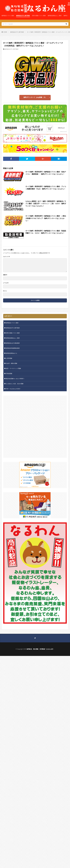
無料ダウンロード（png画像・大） (35, 97)
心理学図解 (9, 358)
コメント (6, 257)
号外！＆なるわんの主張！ (13, 389)
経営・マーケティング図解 (13, 368)
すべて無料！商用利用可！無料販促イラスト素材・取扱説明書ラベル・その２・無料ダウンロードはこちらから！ (46, 232)
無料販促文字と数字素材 (23, 16)
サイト (5, 291)
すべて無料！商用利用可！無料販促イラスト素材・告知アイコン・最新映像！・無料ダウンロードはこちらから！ (46, 173)
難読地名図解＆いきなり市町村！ (15, 379)
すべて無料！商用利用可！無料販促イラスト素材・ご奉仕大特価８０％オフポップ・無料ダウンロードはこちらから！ (46, 218)
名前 (5, 275)
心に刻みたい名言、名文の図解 (15, 384)
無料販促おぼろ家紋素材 (13, 343)
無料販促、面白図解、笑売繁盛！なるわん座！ (40, 649)
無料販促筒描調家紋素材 (13, 348)
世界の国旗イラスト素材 (39, 16)
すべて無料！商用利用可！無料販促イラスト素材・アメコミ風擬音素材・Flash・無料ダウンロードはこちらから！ (46, 188)
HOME (5, 32)
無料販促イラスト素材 (8, 16)
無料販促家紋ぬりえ (12, 353)
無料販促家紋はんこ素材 (55, 16)
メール (6, 283)
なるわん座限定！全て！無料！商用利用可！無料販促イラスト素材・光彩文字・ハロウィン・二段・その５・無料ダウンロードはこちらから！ (46, 204)
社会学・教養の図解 (12, 363)
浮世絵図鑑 (9, 374)
